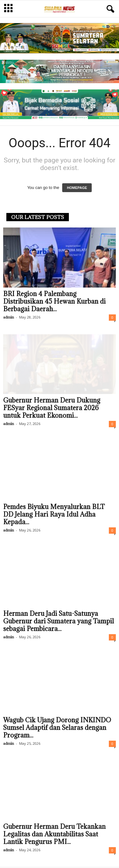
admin (9, 318)
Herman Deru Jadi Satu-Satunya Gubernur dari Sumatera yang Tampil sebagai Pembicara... (59, 622)
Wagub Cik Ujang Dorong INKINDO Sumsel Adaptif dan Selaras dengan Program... (57, 728)
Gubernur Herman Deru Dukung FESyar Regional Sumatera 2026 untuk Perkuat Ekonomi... (52, 409)
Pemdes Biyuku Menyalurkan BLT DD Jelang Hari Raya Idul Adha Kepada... (54, 515)
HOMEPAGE (77, 188)
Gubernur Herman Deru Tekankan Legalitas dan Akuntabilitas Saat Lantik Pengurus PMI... (54, 835)
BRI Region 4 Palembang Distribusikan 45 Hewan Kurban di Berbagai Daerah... (54, 302)
